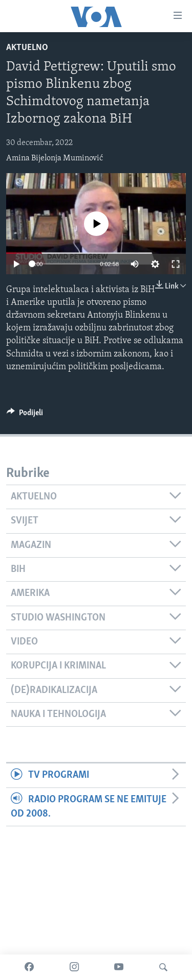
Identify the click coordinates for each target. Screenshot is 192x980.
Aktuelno (27, 48)
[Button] (25, 415)
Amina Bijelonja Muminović (55, 158)
